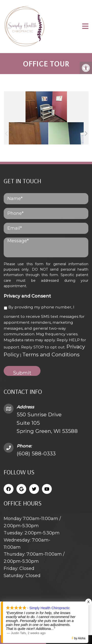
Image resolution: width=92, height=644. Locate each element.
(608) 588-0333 (36, 453)
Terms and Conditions (51, 354)
